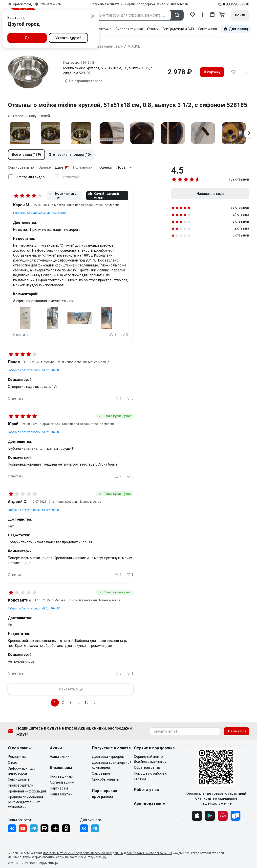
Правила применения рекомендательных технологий (25, 802)
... (79, 703)
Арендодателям (150, 803)
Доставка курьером (108, 757)
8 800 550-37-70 (236, 4)
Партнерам (59, 788)
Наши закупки (61, 794)
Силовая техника (129, 29)
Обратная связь (147, 767)
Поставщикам (61, 776)
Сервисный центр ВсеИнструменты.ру (150, 759)
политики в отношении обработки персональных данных (83, 853)
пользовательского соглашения (149, 853)
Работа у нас (146, 790)
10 (86, 703)
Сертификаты (19, 779)
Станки (153, 29)
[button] (26, 155)
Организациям (62, 782)
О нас (12, 763)
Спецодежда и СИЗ (178, 29)
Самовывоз (101, 773)
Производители (21, 785)
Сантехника (207, 29)
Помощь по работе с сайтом (150, 776)
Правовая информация (27, 791)
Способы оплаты (106, 779)
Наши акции (60, 757)
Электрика (103, 29)
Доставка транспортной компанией (112, 765)
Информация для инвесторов (22, 771)
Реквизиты (17, 757)
